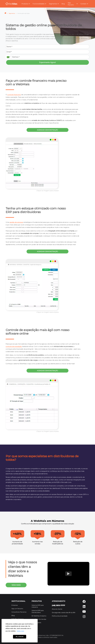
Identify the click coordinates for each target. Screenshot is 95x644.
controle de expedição (14, 346)
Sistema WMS (36, 623)
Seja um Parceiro (17, 609)
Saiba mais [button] (20, 631)
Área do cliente (57, 609)
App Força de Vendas (39, 619)
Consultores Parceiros (19, 612)
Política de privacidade (60, 616)
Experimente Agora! (47, 62)
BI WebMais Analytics (39, 616)
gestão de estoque (16, 222)
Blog (63, 4)
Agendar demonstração (47, 130)
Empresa (15, 605)
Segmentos (12, 13)
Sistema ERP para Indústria (38, 606)
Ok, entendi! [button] (20, 637)
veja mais (16, 585)
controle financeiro (14, 95)
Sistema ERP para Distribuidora (38, 611)
